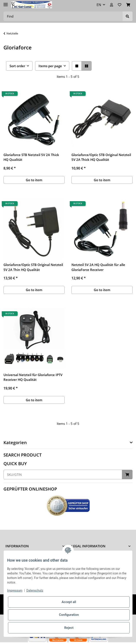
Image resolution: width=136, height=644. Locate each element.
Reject (69, 628)
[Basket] (128, 5)
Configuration (69, 615)
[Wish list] (120, 5)
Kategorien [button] (15, 443)
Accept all (69, 602)
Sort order (17, 66)
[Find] (63, 16)
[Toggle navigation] (6, 3)
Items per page (50, 66)
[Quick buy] (63, 475)
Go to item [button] (34, 180)
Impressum (15, 590)
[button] (112, 5)
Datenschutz (35, 590)
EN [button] (99, 5)
